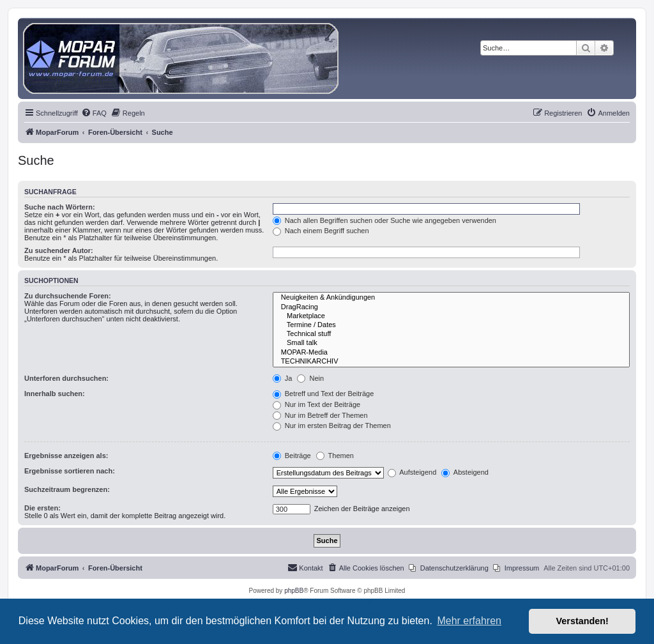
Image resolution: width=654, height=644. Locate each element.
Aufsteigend (412, 472)
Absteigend (465, 472)
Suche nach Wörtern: (60, 207)
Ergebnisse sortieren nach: (70, 471)
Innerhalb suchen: (55, 394)
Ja (283, 378)
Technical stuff (451, 334)
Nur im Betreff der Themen (320, 415)
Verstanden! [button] (582, 621)
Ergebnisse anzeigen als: (66, 456)
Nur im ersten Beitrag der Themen (332, 425)
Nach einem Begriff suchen (321, 231)
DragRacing (451, 307)
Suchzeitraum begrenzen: (67, 489)
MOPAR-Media (451, 353)
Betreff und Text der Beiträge (323, 394)
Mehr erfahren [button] (469, 621)
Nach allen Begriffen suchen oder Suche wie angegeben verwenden (384, 220)
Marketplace (451, 316)
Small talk (451, 343)
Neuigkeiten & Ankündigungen (451, 298)
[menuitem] (94, 113)
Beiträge (292, 456)
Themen (335, 456)
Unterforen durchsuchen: (66, 378)
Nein (310, 378)
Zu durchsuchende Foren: (68, 296)
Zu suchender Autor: (59, 250)
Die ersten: (42, 508)
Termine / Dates (451, 325)
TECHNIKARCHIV (451, 362)
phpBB (294, 591)
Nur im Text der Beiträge (316, 404)
